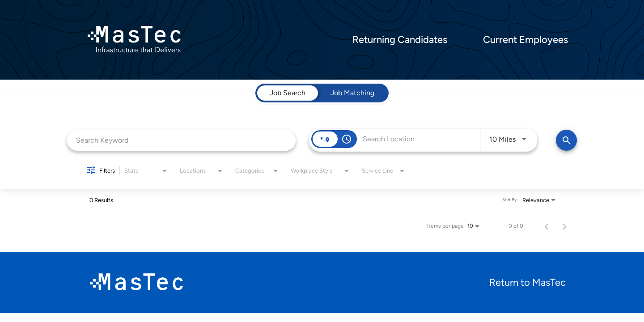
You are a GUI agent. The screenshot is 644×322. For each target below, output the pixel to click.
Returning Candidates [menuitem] (400, 40)
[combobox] (181, 140)
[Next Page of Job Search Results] (564, 226)
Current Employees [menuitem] (525, 40)
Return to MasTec (527, 282)
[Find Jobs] (566, 140)
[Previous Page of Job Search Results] (547, 226)
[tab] (288, 93)
